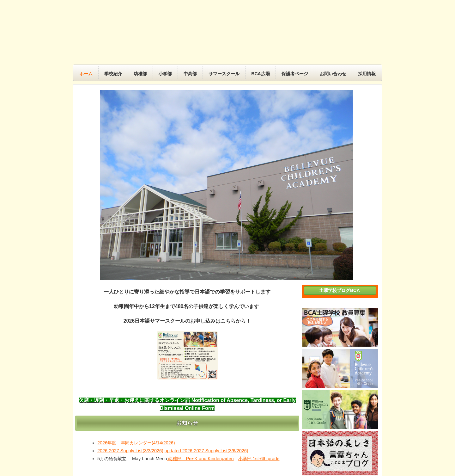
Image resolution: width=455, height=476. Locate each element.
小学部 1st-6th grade (259, 459)
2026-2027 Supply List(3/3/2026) (130, 451)
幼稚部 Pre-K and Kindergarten (200, 459)
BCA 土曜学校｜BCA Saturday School (232, 34)
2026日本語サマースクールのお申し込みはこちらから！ (187, 321)
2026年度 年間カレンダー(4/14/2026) (136, 443)
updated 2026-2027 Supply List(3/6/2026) (206, 451)
